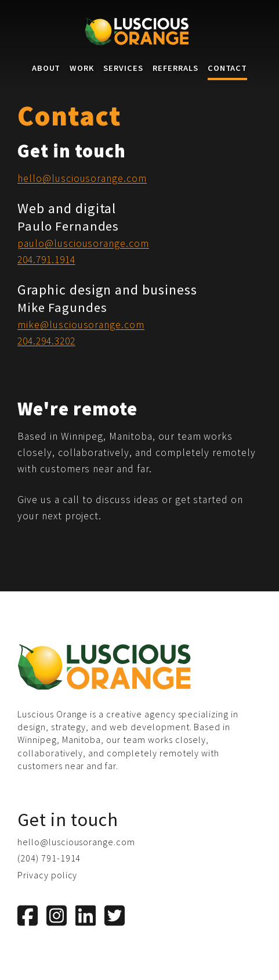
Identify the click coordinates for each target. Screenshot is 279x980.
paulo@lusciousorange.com (83, 243)
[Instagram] (57, 916)
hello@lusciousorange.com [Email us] (76, 842)
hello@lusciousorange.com (82, 178)
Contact (228, 68)
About (46, 68)
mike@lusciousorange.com (81, 325)
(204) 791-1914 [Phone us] (49, 858)
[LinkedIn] (86, 916)
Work (82, 68)
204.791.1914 (46, 260)
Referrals (175, 68)
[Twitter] (115, 916)
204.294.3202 (46, 341)
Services (123, 68)
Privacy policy (47, 875)
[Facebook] (28, 916)
